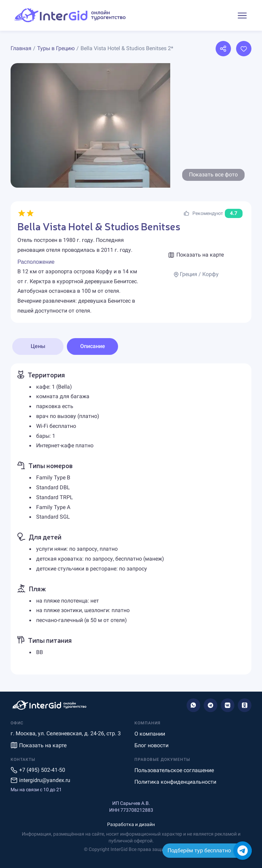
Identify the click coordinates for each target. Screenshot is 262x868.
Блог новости (151, 745)
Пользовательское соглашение (174, 770)
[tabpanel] (131, 519)
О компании (150, 734)
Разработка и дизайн (131, 824)
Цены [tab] (38, 346)
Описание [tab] (93, 346)
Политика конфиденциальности (175, 782)
